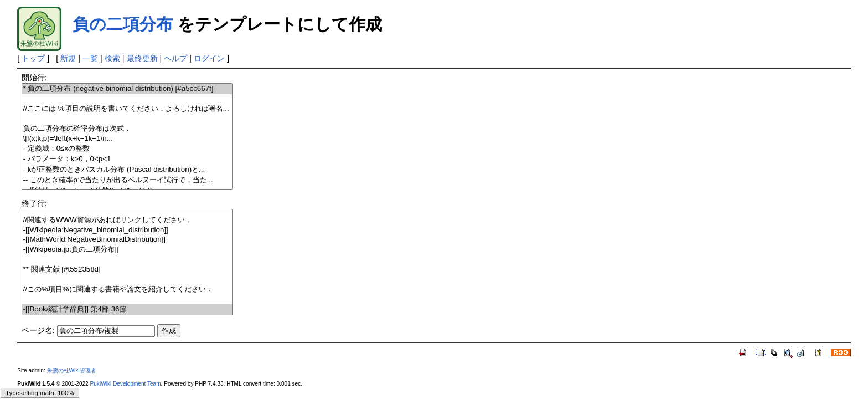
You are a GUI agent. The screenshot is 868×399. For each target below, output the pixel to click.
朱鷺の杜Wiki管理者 (72, 370)
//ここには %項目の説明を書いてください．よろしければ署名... (127, 109)
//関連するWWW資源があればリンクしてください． (127, 220)
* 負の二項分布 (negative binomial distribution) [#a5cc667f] (127, 89)
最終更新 (142, 58)
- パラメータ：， (127, 159)
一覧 (90, 58)
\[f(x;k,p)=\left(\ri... (127, 139)
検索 (112, 58)
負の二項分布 (123, 24)
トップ (33, 58)
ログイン (209, 58)
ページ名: (38, 330)
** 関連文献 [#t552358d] (127, 270)
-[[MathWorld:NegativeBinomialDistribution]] (127, 240)
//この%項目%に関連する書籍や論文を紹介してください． (127, 290)
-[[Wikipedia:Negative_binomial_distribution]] (127, 230)
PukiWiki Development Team (126, 384)
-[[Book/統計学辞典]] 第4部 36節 (127, 310)
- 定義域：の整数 (127, 149)
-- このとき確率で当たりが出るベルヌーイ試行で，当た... (127, 180)
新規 (68, 58)
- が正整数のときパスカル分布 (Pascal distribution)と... (127, 170)
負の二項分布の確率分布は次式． (127, 129)
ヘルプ (175, 58)
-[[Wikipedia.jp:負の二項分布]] (127, 250)
